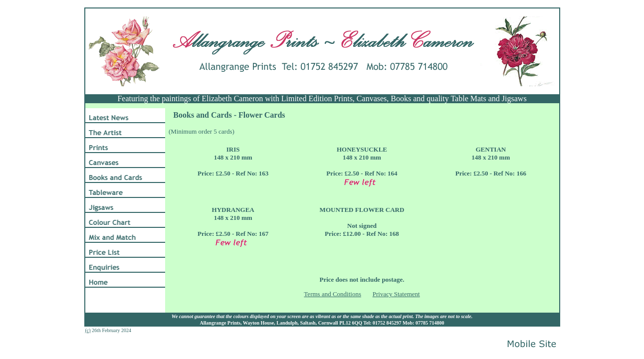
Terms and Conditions (332, 294)
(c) (88, 330)
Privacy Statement (396, 294)
